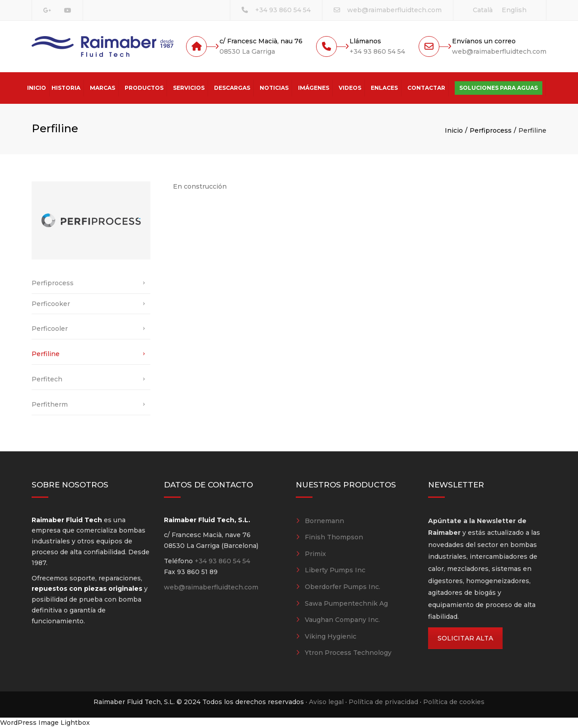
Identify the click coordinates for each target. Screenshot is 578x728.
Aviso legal (326, 702)
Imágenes (314, 88)
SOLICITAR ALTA (465, 638)
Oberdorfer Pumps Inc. (343, 587)
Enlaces (384, 88)
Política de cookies (454, 702)
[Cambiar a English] (514, 10)
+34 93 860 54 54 (283, 10)
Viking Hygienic (331, 636)
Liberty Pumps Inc (335, 570)
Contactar (426, 88)
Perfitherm (50, 404)
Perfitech (47, 379)
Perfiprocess (491, 130)
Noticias (274, 88)
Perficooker (51, 304)
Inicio (37, 88)
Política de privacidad (383, 702)
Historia (66, 88)
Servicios (189, 88)
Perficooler (50, 329)
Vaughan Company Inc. (342, 620)
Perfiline (46, 354)
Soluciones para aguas (499, 88)
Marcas (103, 88)
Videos (350, 88)
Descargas (232, 88)
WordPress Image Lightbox (45, 723)
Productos (144, 88)
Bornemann (324, 521)
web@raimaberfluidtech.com (394, 10)
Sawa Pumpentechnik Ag (346, 603)
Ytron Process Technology (348, 653)
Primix (315, 554)
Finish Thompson (334, 537)
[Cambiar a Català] (483, 10)
